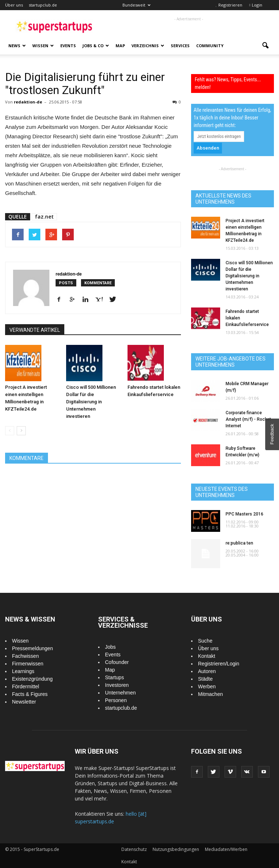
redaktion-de (28, 102)
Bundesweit (136, 5)
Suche (205, 641)
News (17, 46)
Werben (207, 686)
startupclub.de (43, 5)
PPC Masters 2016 (244, 514)
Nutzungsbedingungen (176, 849)
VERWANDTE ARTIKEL (35, 330)
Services (180, 46)
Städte (205, 679)
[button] (265, 46)
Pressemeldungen (33, 648)
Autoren (207, 671)
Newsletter (24, 702)
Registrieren (230, 5)
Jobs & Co (96, 46)
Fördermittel (26, 686)
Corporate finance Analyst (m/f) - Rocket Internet (248, 419)
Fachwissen (25, 656)
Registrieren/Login (219, 664)
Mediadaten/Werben (226, 849)
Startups (114, 677)
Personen (116, 700)
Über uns (14, 5)
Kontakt (207, 656)
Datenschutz (134, 849)
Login (257, 5)
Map (120, 46)
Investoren (117, 685)
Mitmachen (210, 694)
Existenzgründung (32, 679)
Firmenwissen (28, 664)
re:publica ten (239, 543)
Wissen (43, 46)
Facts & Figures (30, 694)
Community (210, 46)
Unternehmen (120, 693)
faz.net (44, 217)
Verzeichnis (148, 46)
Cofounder (117, 662)
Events (68, 46)
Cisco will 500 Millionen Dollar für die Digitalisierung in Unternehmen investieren (91, 402)
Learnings (23, 671)
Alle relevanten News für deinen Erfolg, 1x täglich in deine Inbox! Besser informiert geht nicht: (232, 118)
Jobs (110, 647)
